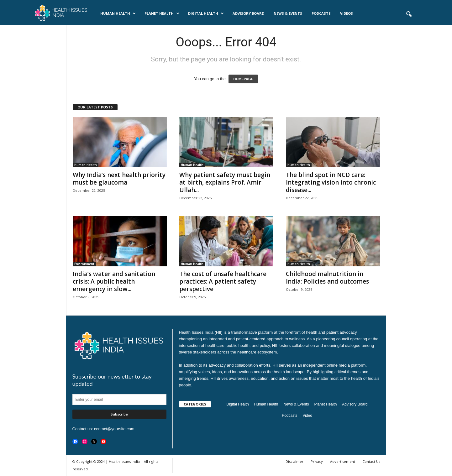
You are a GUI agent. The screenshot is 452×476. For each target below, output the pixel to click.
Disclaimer (294, 461)
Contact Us (371, 461)
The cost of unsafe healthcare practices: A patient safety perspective (223, 281)
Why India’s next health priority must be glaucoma (119, 179)
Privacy (317, 461)
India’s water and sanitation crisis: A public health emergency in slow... (114, 281)
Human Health (118, 13)
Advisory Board (248, 13)
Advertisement (343, 461)
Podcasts (321, 13)
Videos (347, 13)
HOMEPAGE (243, 79)
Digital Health (206, 13)
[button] (409, 14)
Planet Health (162, 13)
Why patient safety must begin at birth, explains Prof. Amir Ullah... (225, 182)
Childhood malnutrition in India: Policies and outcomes (327, 278)
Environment (84, 264)
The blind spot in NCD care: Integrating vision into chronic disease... (331, 182)
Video (307, 416)
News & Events (288, 13)
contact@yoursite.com (114, 429)
